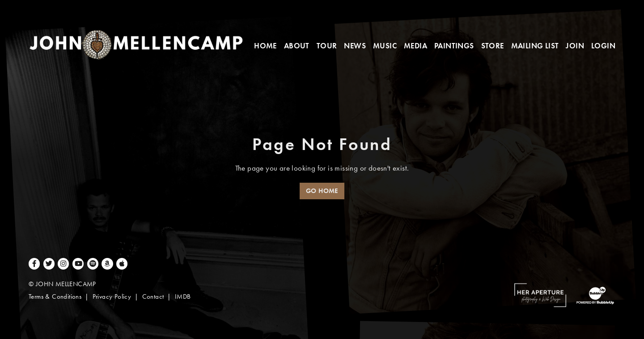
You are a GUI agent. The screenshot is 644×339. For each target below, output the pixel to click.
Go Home (322, 191)
